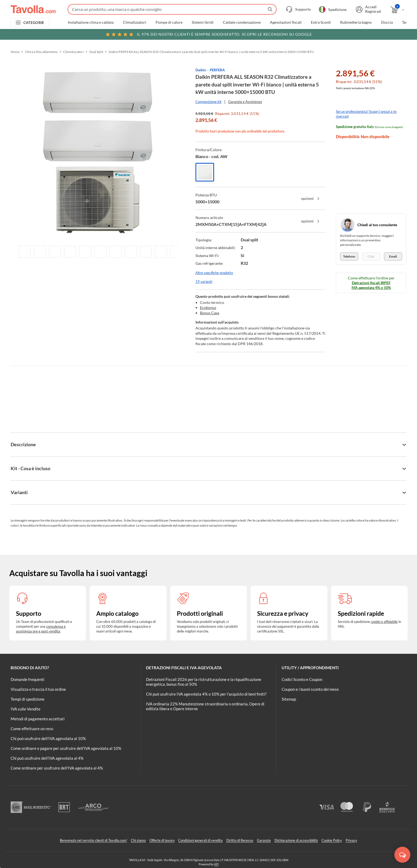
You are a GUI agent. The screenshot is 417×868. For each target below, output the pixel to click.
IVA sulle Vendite (26, 709)
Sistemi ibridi (203, 22)
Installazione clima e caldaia (91, 22)
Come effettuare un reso (32, 729)
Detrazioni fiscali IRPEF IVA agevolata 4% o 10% (371, 285)
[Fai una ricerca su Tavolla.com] (172, 9)
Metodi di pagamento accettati (38, 719)
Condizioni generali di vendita (200, 840)
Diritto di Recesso (240, 840)
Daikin (201, 70)
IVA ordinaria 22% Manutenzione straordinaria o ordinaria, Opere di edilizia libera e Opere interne (205, 706)
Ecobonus (208, 307)
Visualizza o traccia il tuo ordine (38, 689)
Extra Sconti (321, 22)
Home (15, 52)
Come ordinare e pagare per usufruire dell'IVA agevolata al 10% (66, 748)
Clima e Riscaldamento (41, 52)
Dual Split (96, 52)
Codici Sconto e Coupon (302, 679)
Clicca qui (370, 34)
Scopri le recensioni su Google (209, 34)
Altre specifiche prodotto (214, 273)
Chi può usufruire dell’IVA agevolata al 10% (48, 738)
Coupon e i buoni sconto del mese (310, 689)
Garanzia (264, 840)
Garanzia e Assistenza (245, 102)
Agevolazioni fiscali (286, 22)
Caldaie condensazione (242, 22)
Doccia (387, 22)
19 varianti (204, 282)
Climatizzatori (135, 22)
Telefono (349, 256)
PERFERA (217, 70)
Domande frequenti (28, 679)
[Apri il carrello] (398, 10)
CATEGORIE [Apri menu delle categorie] (34, 22)
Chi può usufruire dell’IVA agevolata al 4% (47, 758)
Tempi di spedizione (28, 699)
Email (393, 256)
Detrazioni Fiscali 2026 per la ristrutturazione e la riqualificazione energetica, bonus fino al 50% (204, 682)
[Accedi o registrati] (368, 9)
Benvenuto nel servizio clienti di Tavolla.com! (93, 840)
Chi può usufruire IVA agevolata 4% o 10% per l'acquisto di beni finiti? (206, 694)
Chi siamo (138, 840)
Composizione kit (208, 102)
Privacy (351, 840)
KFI (216, 864)
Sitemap (289, 699)
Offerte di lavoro (162, 840)
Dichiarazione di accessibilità (296, 840)
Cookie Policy (332, 840)
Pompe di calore (169, 22)
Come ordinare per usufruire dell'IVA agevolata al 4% (57, 768)
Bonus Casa (210, 313)
